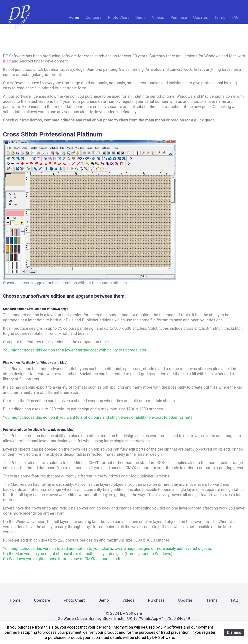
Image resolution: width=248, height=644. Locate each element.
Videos (158, 17)
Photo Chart (118, 17)
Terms (220, 17)
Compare (94, 17)
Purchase (179, 17)
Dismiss (234, 632)
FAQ (235, 17)
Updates (201, 17)
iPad (7, 61)
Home (74, 17)
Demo (140, 17)
